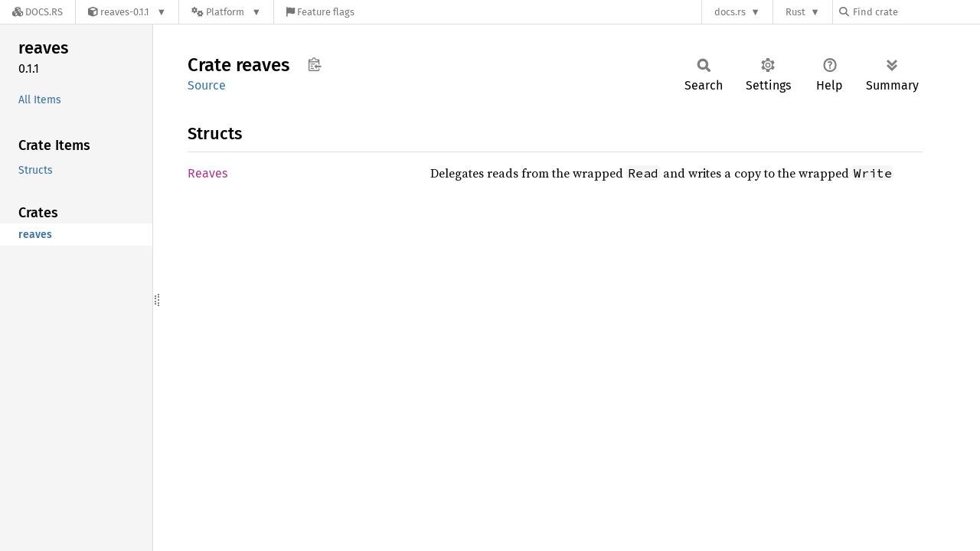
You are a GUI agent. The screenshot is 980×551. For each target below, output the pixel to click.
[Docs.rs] (38, 12)
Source (207, 85)
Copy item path (314, 64)
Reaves (207, 173)
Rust (795, 12)
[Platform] (226, 12)
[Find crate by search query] (916, 12)
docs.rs (730, 12)
